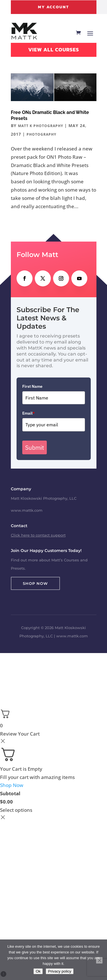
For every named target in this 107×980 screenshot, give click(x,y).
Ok (38, 971)
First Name (32, 386)
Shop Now (35, 583)
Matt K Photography (41, 126)
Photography (41, 134)
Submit (35, 447)
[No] (99, 960)
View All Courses (54, 50)
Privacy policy (59, 971)
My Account (53, 7)
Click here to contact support (38, 535)
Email (29, 413)
